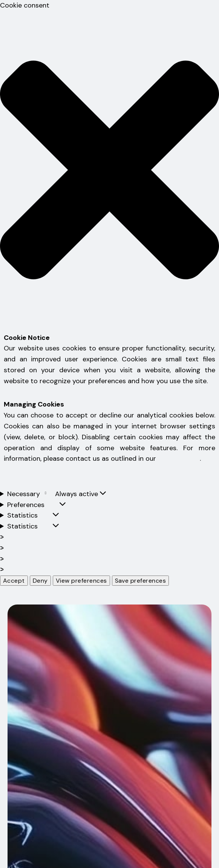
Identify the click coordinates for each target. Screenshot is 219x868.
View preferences (81, 581)
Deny (40, 581)
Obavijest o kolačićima (34, 483)
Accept (14, 581)
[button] (109, 172)
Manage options (38, 537)
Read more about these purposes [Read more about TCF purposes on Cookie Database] (66, 570)
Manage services (39, 548)
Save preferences (141, 581)
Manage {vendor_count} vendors (65, 559)
